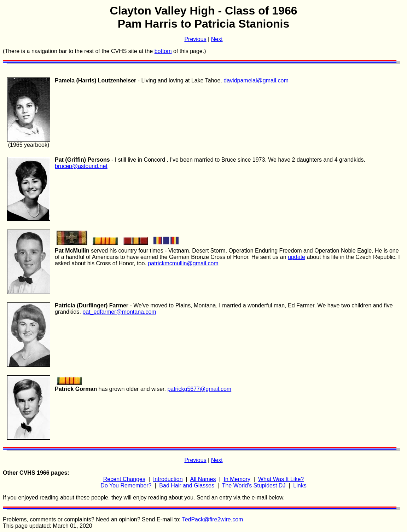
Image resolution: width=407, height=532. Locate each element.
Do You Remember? (126, 485)
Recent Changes (124, 479)
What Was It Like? (281, 479)
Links (300, 485)
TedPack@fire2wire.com (213, 519)
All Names (203, 479)
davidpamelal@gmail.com (256, 80)
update (296, 257)
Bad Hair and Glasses (187, 485)
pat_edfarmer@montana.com (119, 312)
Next (217, 39)
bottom (163, 51)
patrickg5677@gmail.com (199, 389)
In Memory (237, 479)
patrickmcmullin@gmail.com (183, 263)
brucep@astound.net (81, 166)
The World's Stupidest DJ (254, 485)
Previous (195, 39)
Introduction (168, 479)
